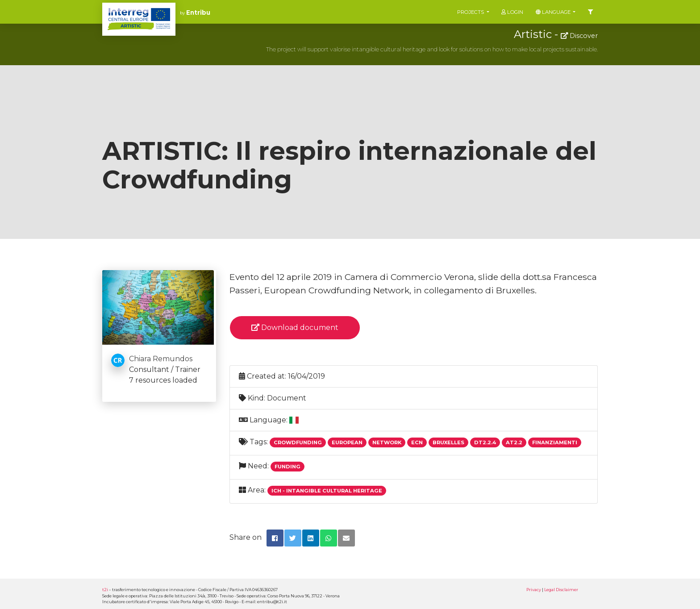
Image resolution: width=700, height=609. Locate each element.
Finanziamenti (555, 442)
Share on (246, 537)
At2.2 (514, 442)
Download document (295, 327)
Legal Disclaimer (561, 590)
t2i (105, 590)
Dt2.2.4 (485, 442)
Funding (287, 467)
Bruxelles (448, 442)
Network (387, 442)
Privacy (534, 590)
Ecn (417, 442)
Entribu (198, 13)
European (347, 442)
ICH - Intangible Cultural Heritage (327, 491)
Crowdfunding (298, 442)
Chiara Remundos (161, 359)
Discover (579, 36)
